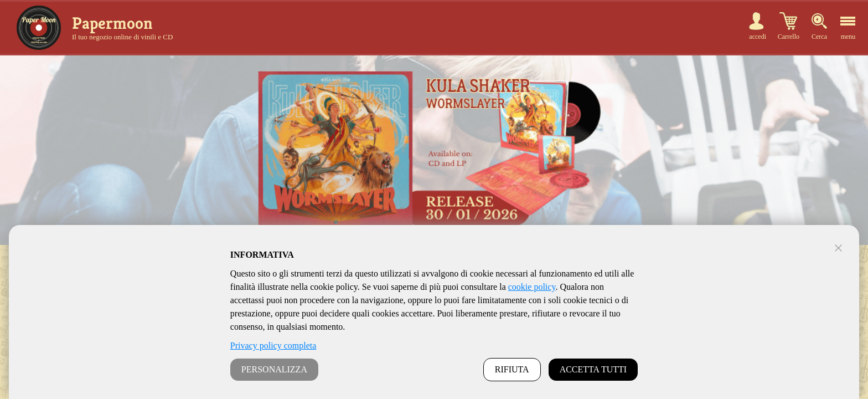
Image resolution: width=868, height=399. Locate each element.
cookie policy (532, 287)
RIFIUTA (512, 369)
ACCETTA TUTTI (593, 369)
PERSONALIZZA (274, 369)
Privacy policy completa (273, 346)
